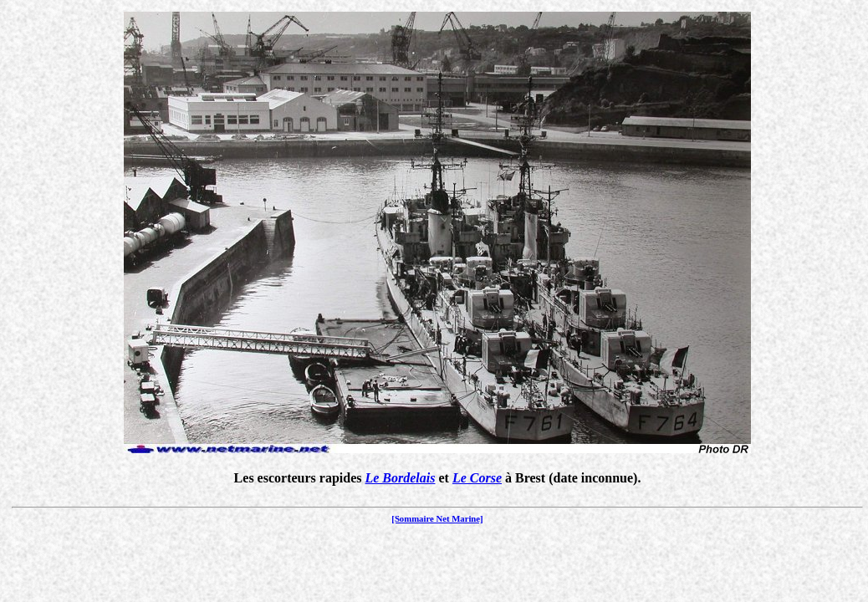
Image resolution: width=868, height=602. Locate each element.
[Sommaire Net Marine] (437, 518)
